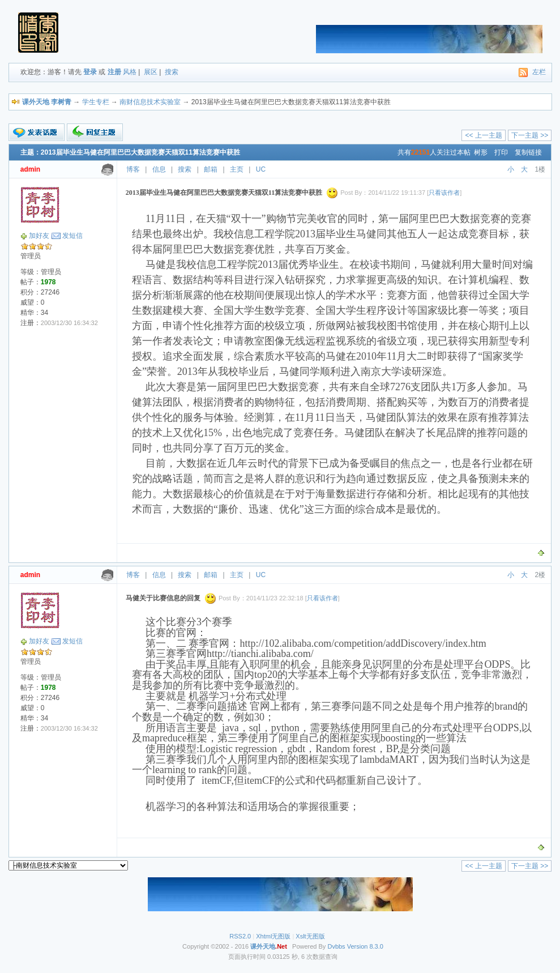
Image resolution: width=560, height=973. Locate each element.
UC (261, 169)
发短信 (72, 236)
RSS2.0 (240, 936)
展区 (151, 72)
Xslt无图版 (310, 936)
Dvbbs (336, 946)
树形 (481, 152)
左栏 (539, 72)
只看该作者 (444, 193)
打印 (501, 152)
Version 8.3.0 (365, 946)
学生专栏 (96, 102)
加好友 (39, 236)
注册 (114, 72)
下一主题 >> (530, 135)
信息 (159, 169)
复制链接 (528, 152)
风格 (130, 72)
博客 (133, 169)
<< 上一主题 (483, 135)
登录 (90, 72)
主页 (237, 169)
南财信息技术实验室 (150, 102)
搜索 (172, 72)
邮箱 (211, 169)
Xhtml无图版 (273, 936)
